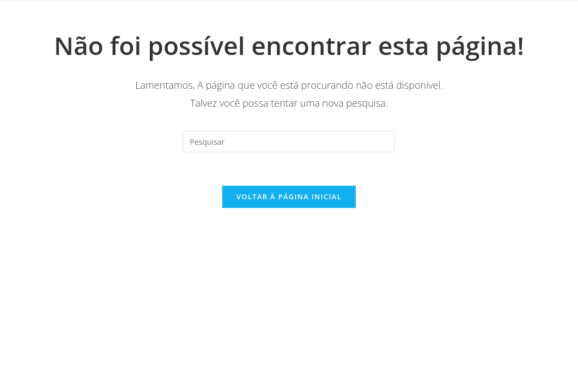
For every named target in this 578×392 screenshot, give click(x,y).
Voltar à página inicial (289, 197)
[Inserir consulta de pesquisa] (289, 142)
